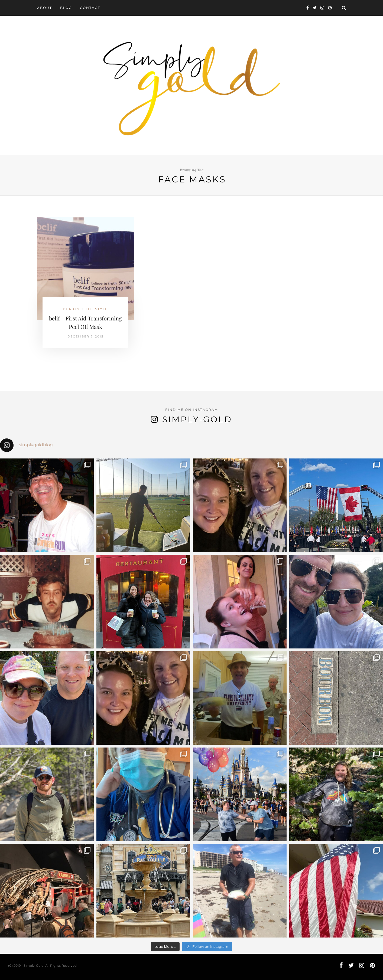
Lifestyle (97, 309)
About (45, 8)
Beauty (71, 309)
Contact (90, 8)
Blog (66, 8)
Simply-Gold (197, 419)
